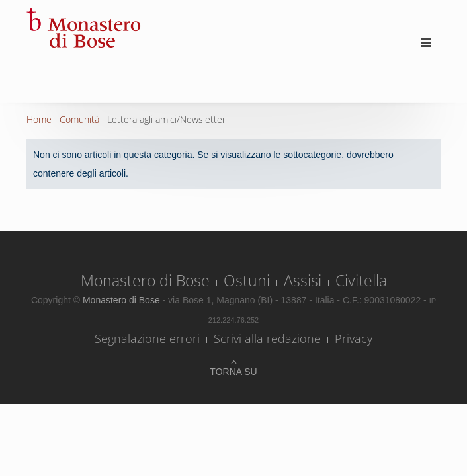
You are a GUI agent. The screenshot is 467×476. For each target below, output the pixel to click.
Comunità (79, 119)
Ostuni (247, 280)
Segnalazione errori (147, 338)
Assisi (303, 280)
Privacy (354, 338)
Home (39, 119)
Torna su (233, 372)
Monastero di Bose (145, 280)
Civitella (361, 280)
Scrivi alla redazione (267, 338)
